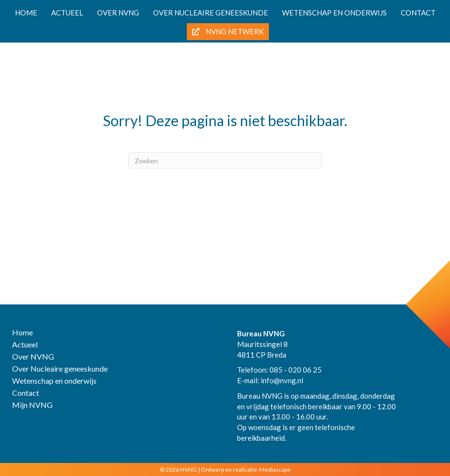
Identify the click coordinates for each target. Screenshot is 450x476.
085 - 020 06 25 (295, 370)
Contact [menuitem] (418, 13)
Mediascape (275, 469)
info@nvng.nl (282, 380)
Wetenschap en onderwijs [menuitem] (334, 13)
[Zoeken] (225, 160)
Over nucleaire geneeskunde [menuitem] (211, 13)
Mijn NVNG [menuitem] (32, 405)
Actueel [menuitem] (67, 13)
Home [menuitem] (26, 13)
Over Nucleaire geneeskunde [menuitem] (60, 369)
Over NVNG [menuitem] (118, 13)
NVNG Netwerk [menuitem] (228, 31)
